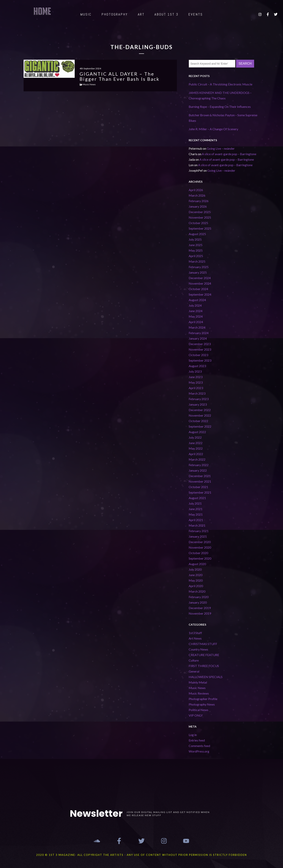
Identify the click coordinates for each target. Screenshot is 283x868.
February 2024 (199, 333)
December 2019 (200, 608)
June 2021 (196, 509)
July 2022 (195, 437)
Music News (197, 688)
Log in (193, 735)
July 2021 (195, 503)
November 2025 (200, 217)
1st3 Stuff (195, 633)
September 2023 (200, 360)
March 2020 (197, 591)
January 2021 (198, 536)
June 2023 (196, 377)
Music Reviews (199, 693)
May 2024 (196, 316)
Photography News (202, 704)
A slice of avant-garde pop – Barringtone (229, 154)
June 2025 (196, 245)
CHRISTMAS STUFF (203, 644)
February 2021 (199, 531)
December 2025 (200, 212)
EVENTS (196, 14)
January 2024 (198, 338)
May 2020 (196, 580)
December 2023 (200, 344)
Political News (198, 710)
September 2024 (200, 294)
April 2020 (196, 586)
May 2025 (196, 250)
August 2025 (197, 234)
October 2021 (198, 487)
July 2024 (195, 305)
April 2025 (196, 256)
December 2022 (200, 410)
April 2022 (196, 454)
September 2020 (200, 558)
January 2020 (198, 602)
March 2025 (197, 261)
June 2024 (196, 311)
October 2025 (198, 223)
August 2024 (197, 300)
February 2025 (199, 267)
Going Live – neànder (221, 148)
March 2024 (197, 327)
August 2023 (197, 366)
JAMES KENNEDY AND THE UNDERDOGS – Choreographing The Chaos (220, 95)
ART (141, 14)
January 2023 (198, 404)
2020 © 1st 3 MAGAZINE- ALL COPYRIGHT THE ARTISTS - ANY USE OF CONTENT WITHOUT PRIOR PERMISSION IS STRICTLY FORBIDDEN (141, 855)
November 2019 (200, 613)
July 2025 (195, 239)
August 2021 (197, 498)
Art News (195, 638)
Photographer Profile (203, 699)
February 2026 (199, 201)
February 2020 (199, 597)
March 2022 (197, 459)
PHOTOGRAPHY (115, 14)
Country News (198, 649)
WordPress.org (199, 751)
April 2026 (196, 190)
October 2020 (198, 553)
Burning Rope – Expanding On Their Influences (220, 107)
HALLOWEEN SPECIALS (206, 677)
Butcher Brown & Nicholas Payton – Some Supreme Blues (223, 118)
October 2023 (198, 355)
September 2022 (200, 426)
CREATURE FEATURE (204, 655)
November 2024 (200, 283)
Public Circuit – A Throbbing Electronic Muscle (221, 84)
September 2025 (200, 228)
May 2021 (196, 514)
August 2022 (197, 432)
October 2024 (198, 289)
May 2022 (196, 448)
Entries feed (197, 740)
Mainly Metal (198, 682)
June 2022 (196, 443)
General (194, 671)
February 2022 (199, 465)
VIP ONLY (196, 715)
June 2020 (196, 575)
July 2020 (195, 569)
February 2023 (199, 399)
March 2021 (197, 525)
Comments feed (199, 746)
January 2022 (198, 470)
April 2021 (196, 520)
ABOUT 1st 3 (166, 14)
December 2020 (200, 542)
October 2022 (198, 421)
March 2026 (197, 195)
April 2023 (196, 388)
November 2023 (200, 349)
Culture (194, 660)
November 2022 (200, 415)
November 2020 (200, 547)
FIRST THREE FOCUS (204, 666)
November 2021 (200, 481)
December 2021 (200, 476)
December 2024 (200, 278)
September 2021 (200, 492)
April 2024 (196, 322)
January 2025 (198, 272)
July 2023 (195, 371)
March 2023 (197, 393)
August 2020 (197, 564)
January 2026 (198, 206)
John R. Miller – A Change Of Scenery (213, 129)
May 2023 (196, 382)
